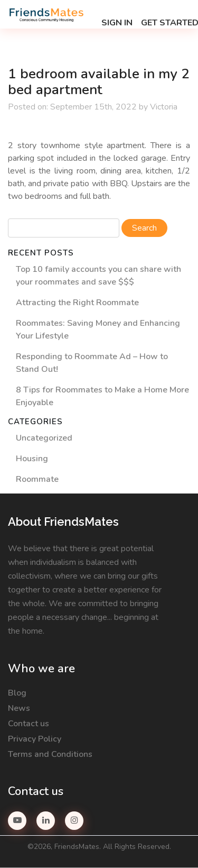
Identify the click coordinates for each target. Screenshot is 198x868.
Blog (17, 693)
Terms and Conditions (50, 754)
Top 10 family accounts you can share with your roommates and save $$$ (98, 276)
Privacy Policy (35, 739)
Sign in (117, 23)
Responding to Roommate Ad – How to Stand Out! (92, 363)
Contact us (29, 724)
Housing (32, 459)
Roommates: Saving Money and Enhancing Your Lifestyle (98, 330)
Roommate (37, 479)
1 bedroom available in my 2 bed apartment (99, 82)
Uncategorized (44, 438)
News (19, 708)
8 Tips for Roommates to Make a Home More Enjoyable (102, 396)
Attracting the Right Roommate (77, 303)
